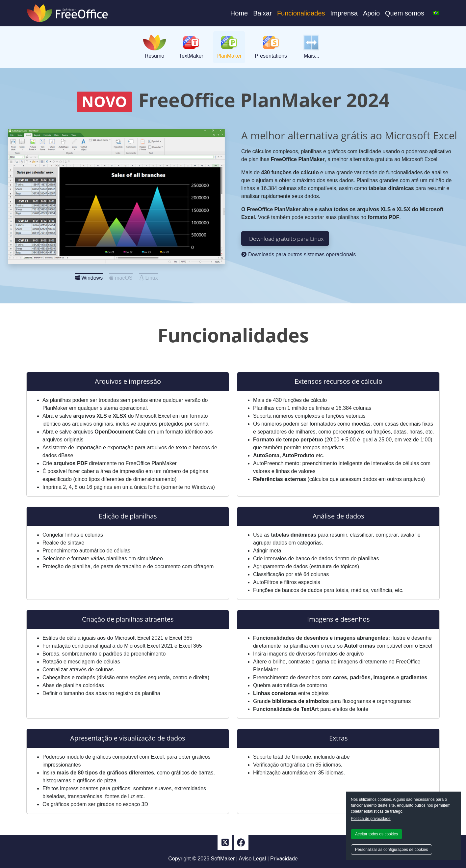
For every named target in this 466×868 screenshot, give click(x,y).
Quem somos (405, 13)
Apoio (371, 13)
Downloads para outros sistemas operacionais (298, 254)
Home (239, 13)
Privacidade (284, 859)
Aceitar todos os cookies (376, 834)
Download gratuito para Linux (286, 238)
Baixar (262, 13)
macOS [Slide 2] (121, 276)
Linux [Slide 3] (149, 276)
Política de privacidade (371, 819)
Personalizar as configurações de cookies (391, 850)
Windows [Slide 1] (89, 276)
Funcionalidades (301, 13)
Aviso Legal (252, 859)
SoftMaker (223, 859)
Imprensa (344, 13)
